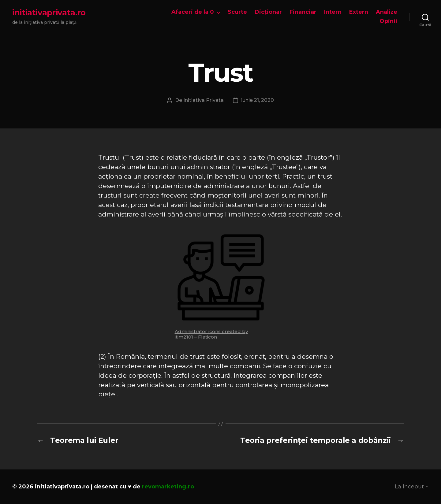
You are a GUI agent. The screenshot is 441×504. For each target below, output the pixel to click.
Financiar (303, 12)
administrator (209, 167)
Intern (333, 12)
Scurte (237, 12)
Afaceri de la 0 (193, 12)
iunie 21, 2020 (258, 100)
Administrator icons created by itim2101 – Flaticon (211, 334)
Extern (359, 12)
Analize (387, 12)
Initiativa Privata (204, 100)
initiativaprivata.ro (49, 13)
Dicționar (268, 12)
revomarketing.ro (168, 487)
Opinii (388, 21)
